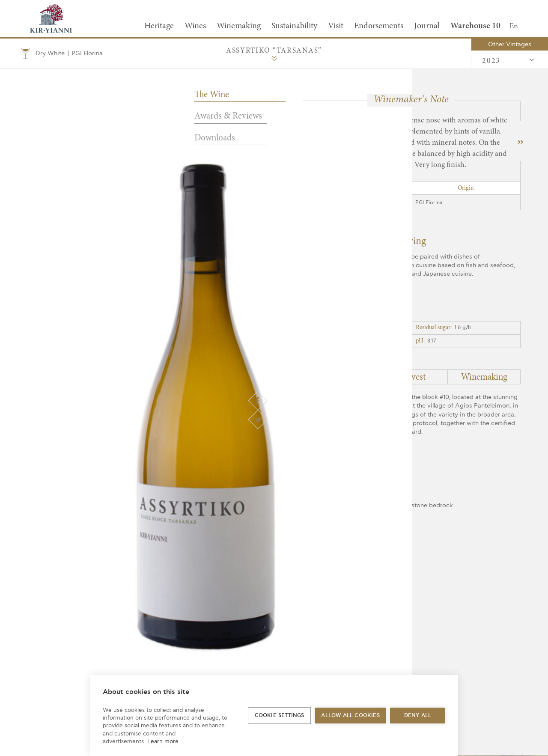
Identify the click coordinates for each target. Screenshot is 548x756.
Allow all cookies (350, 716)
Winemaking (239, 26)
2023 (509, 60)
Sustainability (294, 26)
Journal (427, 26)
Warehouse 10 (475, 26)
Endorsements (379, 26)
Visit (336, 26)
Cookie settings (280, 716)
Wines (195, 26)
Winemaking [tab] (484, 378)
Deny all (418, 716)
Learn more (163, 741)
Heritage (159, 26)
